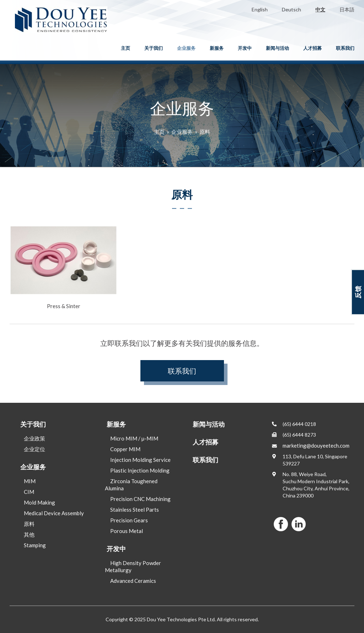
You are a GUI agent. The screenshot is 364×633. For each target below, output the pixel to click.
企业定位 (34, 449)
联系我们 (345, 48)
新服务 (217, 48)
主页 (125, 48)
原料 (205, 132)
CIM (29, 492)
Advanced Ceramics (133, 581)
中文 (320, 9)
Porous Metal (127, 531)
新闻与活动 (277, 48)
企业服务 (186, 48)
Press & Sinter (63, 267)
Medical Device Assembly (54, 513)
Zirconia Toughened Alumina (131, 485)
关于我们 (154, 48)
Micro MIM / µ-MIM (134, 438)
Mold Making (39, 502)
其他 (29, 534)
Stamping (35, 545)
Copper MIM (125, 449)
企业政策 (34, 438)
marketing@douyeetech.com (316, 445)
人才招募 (312, 48)
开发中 (245, 48)
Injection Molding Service (140, 460)
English (260, 9)
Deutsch (291, 9)
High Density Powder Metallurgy (133, 566)
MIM (30, 481)
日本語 (347, 9)
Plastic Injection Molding (140, 470)
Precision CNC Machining (140, 499)
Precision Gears (129, 520)
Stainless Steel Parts (135, 510)
